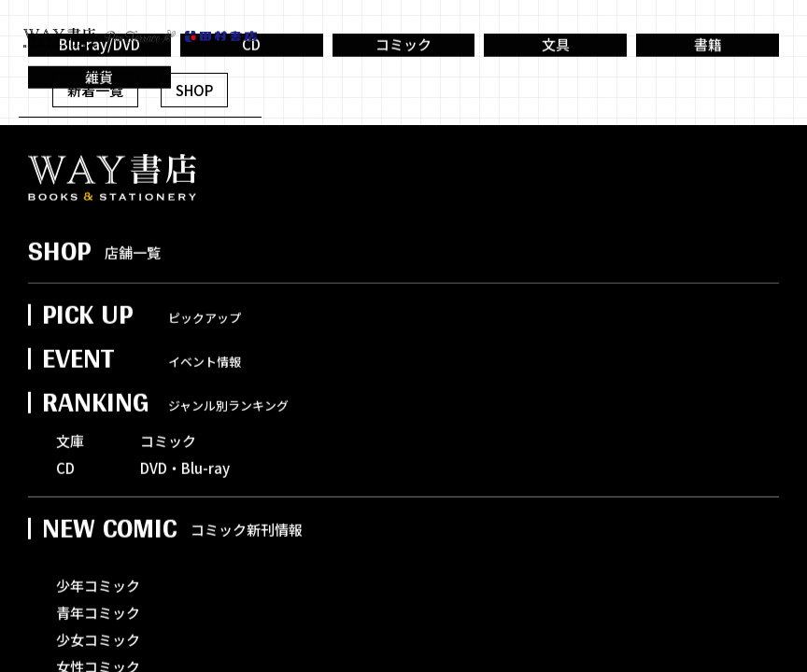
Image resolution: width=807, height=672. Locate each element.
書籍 (708, 61)
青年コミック (98, 635)
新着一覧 (95, 90)
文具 (556, 61)
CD (65, 490)
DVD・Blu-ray (185, 490)
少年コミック (98, 608)
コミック (403, 61)
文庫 (70, 463)
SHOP (194, 90)
